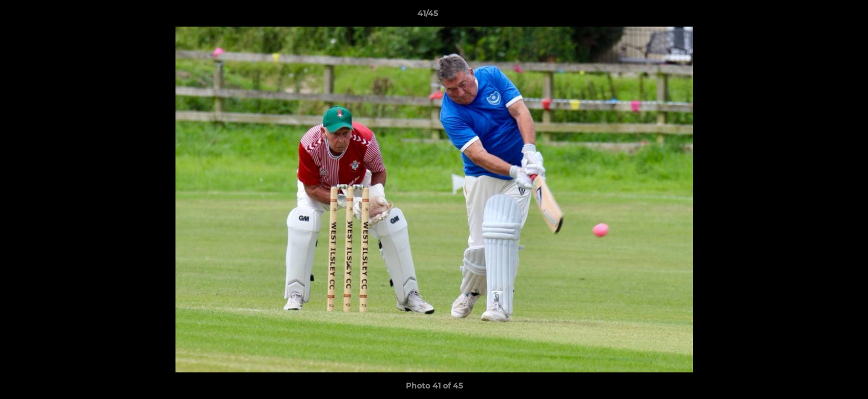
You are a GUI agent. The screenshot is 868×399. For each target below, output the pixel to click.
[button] (821, 16)
